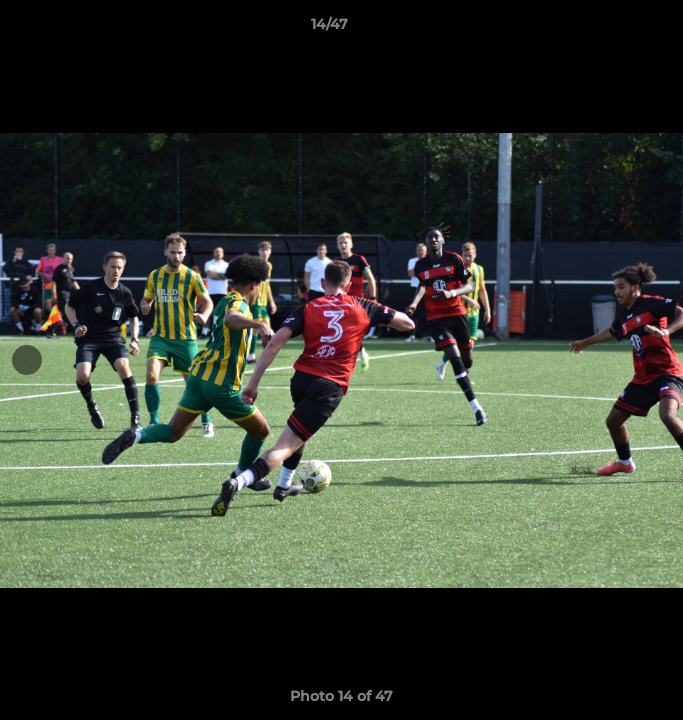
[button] (611, 29)
